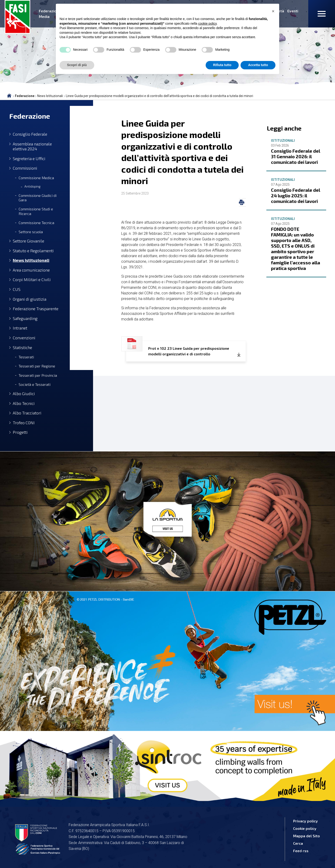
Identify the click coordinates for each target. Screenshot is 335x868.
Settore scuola (31, 232)
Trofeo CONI (24, 423)
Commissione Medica (36, 178)
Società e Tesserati (35, 384)
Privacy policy (305, 821)
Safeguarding (25, 318)
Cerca (298, 843)
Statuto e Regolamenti (33, 251)
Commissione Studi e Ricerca (36, 211)
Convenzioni (24, 338)
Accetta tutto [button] (258, 65)
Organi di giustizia (30, 299)
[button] (273, 11)
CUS (17, 289)
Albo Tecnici (24, 403)
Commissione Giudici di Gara (38, 198)
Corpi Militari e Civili (32, 280)
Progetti (20, 432)
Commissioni (25, 168)
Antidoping (32, 186)
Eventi (293, 11)
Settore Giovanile (28, 241)
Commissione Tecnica (36, 223)
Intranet (20, 328)
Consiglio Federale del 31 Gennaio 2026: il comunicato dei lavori (296, 156)
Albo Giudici (24, 394)
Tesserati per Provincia (38, 375)
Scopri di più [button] (77, 65)
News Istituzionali (31, 260)
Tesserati (26, 357)
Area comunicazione (31, 270)
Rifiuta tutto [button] (222, 65)
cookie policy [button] (207, 24)
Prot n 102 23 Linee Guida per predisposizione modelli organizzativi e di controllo (178, 348)
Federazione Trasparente (36, 309)
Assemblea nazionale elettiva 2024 (32, 146)
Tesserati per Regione (37, 366)
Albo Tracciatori (27, 413)
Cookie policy (305, 828)
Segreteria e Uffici (29, 159)
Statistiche (22, 348)
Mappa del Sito (307, 836)
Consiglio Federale (30, 134)
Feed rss (301, 851)
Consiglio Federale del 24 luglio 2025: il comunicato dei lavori (296, 195)
